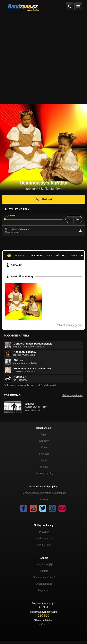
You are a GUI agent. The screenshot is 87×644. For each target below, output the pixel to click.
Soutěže (44, 467)
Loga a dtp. (44, 590)
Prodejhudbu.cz (44, 538)
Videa (73, 256)
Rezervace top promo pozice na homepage (44, 493)
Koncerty (44, 441)
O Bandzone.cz (44, 584)
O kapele (36, 256)
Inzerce (44, 499)
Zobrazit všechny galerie (69, 325)
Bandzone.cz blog (44, 473)
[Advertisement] (43, 58)
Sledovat (43, 199)
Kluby (44, 460)
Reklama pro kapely (73, 395)
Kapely (44, 434)
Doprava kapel (44, 545)
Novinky (20, 256)
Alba (49, 256)
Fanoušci (44, 454)
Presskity (44, 532)
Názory (61, 256)
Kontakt (44, 571)
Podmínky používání (44, 577)
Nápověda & (44, 564)
